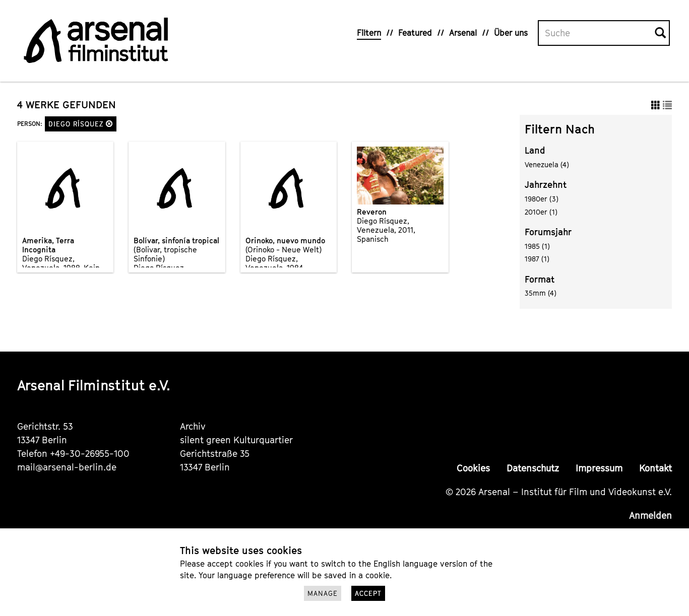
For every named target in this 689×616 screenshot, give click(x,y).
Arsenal (463, 33)
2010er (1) (541, 212)
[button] (109, 124)
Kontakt (655, 468)
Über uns (511, 33)
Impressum (599, 468)
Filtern (369, 33)
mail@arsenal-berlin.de (67, 467)
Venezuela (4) (547, 164)
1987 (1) (537, 259)
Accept (368, 593)
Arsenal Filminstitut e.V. (94, 385)
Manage (323, 593)
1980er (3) (542, 199)
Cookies (473, 468)
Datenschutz (533, 468)
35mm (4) (541, 293)
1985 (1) (537, 246)
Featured (415, 33)
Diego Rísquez (81, 124)
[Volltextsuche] (597, 33)
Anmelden (650, 516)
